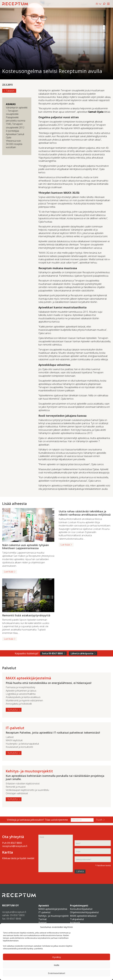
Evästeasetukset (57, 973)
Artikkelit (75, 923)
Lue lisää (9, 572)
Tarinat (43, 919)
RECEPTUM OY (10, 905)
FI (97, 4)
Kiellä (56, 965)
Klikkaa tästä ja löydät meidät (18, 858)
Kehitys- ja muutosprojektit (53, 916)
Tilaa (99, 820)
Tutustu (13, 710)
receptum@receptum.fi (15, 846)
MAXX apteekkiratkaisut (83, 916)
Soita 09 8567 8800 (52, 653)
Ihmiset (43, 923)
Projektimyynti (79, 906)
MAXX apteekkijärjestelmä (53, 909)
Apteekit (44, 906)
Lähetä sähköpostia (82, 653)
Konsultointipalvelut (81, 909)
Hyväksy (57, 957)
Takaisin (10, 91)
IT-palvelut (44, 912)
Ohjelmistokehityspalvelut (84, 912)
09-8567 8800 (15, 843)
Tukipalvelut (77, 919)
